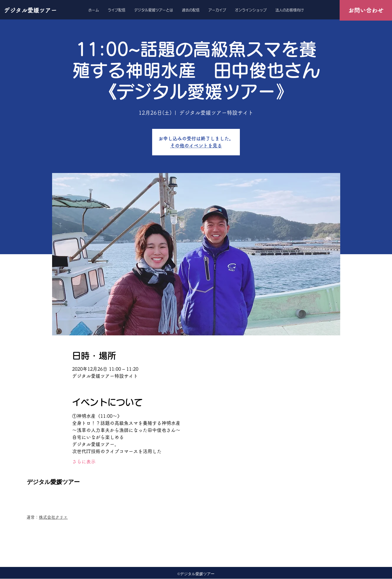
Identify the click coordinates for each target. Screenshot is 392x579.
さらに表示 (84, 462)
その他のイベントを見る (196, 146)
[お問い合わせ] (366, 10)
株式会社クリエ (53, 517)
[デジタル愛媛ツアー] (31, 10)
